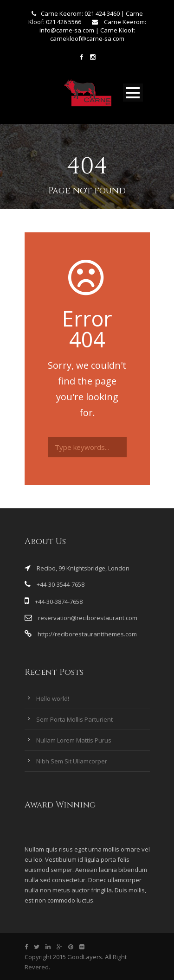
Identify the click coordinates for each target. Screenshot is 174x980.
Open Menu (133, 93)
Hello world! (53, 698)
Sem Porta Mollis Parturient (74, 719)
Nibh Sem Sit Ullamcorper (72, 761)
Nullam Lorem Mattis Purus (74, 740)
